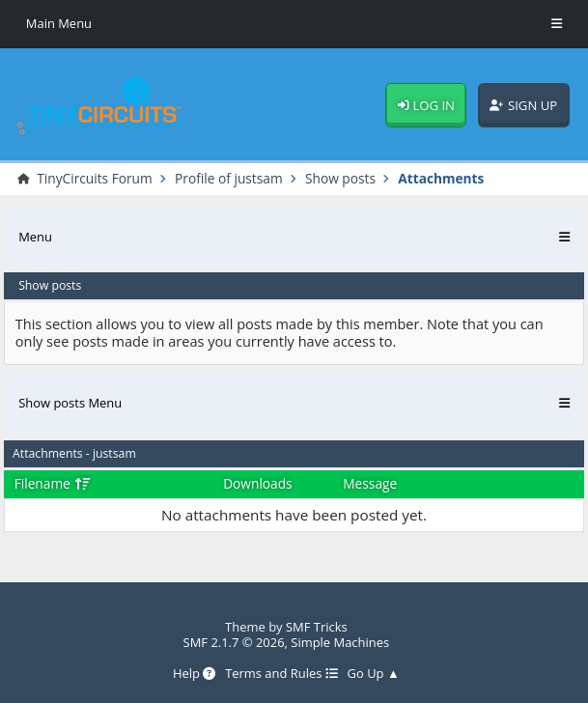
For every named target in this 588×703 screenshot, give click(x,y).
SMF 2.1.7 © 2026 (233, 642)
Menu (35, 237)
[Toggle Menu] (557, 24)
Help (195, 674)
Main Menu (59, 23)
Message (370, 484)
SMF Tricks (317, 628)
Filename (53, 483)
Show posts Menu (70, 403)
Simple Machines (340, 642)
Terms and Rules (281, 674)
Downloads (258, 484)
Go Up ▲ (374, 674)
